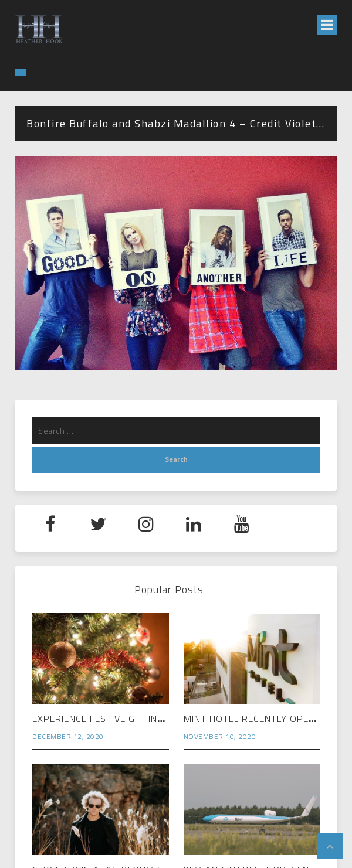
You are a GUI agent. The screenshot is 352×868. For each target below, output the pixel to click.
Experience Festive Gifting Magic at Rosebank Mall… (165, 719)
